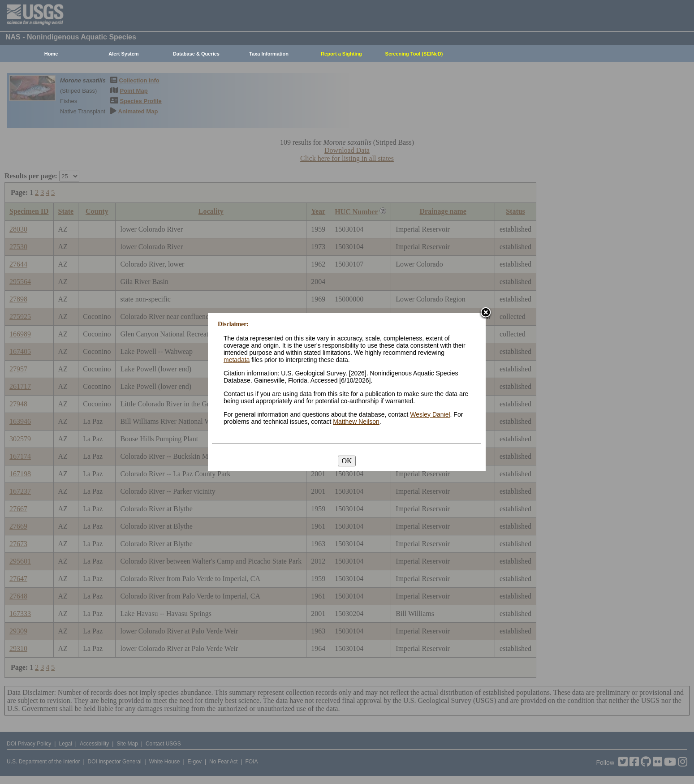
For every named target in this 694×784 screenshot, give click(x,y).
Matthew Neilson (356, 422)
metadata (237, 360)
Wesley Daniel (430, 414)
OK (347, 461)
